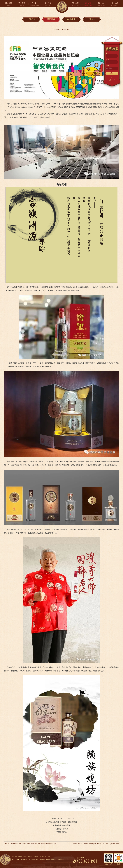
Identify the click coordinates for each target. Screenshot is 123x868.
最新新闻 (51, 19)
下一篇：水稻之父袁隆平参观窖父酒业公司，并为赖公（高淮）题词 (95, 844)
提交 (112, 73)
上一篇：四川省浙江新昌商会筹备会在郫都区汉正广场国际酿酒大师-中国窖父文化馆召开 (31, 844)
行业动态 (92, 19)
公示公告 (31, 19)
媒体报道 (71, 19)
